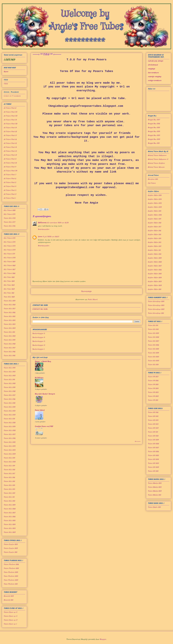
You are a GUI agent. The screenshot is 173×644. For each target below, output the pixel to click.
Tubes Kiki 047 (9, 348)
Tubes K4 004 (153, 459)
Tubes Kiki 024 (10, 446)
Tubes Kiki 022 (10, 454)
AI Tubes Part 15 (10, 143)
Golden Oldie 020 (155, 215)
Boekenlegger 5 (39, 333)
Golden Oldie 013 (154, 242)
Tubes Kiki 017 (9, 474)
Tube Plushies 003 (11, 576)
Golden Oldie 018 (154, 223)
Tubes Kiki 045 (9, 356)
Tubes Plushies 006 (11, 564)
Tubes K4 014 (153, 420)
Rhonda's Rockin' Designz (45, 394)
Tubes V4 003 (153, 392)
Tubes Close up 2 (10, 620)
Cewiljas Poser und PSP (44, 426)
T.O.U (6, 84)
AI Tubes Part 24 (10, 171)
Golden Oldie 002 (155, 285)
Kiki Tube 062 (9, 289)
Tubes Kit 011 (153, 325)
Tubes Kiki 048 (9, 344)
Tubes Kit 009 (153, 333)
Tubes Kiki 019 (9, 466)
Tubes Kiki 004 (10, 524)
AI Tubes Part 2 (10, 194)
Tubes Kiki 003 (10, 528)
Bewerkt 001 (8, 600)
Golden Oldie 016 (154, 231)
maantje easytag (154, 77)
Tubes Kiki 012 (9, 493)
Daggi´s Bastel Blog (43, 361)
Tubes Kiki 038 (9, 391)
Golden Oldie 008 (155, 262)
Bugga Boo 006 (154, 124)
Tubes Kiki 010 (9, 501)
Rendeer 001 (153, 179)
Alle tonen (138, 441)
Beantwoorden (44, 229)
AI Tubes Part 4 (10, 186)
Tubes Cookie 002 (11, 548)
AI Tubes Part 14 (10, 147)
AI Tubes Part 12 (10, 155)
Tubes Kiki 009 (9, 505)
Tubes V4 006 (153, 381)
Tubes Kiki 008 (10, 509)
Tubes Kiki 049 (9, 340)
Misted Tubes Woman (156, 167)
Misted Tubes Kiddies (156, 163)
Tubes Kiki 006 (10, 517)
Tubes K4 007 (153, 448)
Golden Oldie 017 (154, 227)
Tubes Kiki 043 (9, 372)
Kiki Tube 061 (9, 293)
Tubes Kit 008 (153, 337)
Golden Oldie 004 (155, 278)
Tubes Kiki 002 (10, 532)
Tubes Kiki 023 (10, 450)
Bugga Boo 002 (154, 139)
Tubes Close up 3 (10, 616)
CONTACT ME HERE (40, 309)
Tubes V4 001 (153, 400)
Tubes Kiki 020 (10, 462)
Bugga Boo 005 (154, 128)
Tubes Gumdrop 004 (156, 301)
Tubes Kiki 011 (9, 497)
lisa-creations (153, 73)
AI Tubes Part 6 (10, 179)
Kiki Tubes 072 (10, 250)
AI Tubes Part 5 (10, 182)
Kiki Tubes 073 (9, 246)
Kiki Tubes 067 (9, 269)
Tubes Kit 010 (153, 329)
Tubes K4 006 (153, 452)
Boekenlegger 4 (39, 337)
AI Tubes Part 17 (10, 135)
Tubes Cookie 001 (10, 552)
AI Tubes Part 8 (10, 108)
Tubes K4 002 (153, 467)
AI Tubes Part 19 (10, 128)
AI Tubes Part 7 (10, 175)
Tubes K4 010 (153, 436)
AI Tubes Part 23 (10, 112)
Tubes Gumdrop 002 (156, 309)
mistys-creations (155, 81)
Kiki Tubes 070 (10, 258)
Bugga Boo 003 (154, 135)
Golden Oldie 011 (154, 250)
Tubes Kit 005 (153, 349)
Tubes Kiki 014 (9, 485)
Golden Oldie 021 (154, 211)
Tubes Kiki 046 (9, 352)
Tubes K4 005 (153, 455)
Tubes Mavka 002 (155, 491)
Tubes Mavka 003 (155, 487)
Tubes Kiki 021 (9, 458)
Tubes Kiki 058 (9, 305)
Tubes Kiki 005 (10, 521)
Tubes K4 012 (153, 428)
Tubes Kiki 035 (9, 403)
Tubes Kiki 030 (10, 423)
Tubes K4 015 (153, 416)
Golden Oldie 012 (154, 246)
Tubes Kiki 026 (10, 438)
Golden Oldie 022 (155, 207)
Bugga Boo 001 (154, 143)
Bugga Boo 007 (154, 120)
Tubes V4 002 (153, 396)
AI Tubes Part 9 (10, 167)
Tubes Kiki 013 (9, 489)
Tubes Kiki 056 (9, 312)
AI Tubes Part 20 (10, 124)
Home (6, 72)
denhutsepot (153, 65)
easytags (151, 69)
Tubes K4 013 (153, 424)
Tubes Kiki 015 (9, 481)
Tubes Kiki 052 (10, 328)
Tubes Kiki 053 (9, 324)
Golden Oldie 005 (155, 274)
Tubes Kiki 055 (9, 316)
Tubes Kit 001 (153, 365)
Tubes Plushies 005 (11, 568)
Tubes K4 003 (153, 463)
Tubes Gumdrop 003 (156, 305)
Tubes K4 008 (153, 444)
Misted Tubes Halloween (157, 155)
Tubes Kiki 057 (9, 309)
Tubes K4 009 (153, 440)
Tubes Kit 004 (153, 353)
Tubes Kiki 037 (9, 395)
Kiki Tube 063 (9, 285)
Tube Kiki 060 (9, 297)
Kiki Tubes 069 (9, 262)
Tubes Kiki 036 (9, 399)
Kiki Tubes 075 (9, 238)
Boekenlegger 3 (39, 341)
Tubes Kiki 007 (10, 513)
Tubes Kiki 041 (9, 380)
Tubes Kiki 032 (10, 415)
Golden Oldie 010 (154, 254)
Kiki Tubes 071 (9, 254)
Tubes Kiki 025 (10, 442)
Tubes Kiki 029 (9, 427)
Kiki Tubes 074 (9, 242)
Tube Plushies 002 (11, 580)
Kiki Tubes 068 (9, 266)
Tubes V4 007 (153, 377)
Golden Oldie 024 (155, 199)
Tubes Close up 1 (10, 624)
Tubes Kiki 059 (9, 301)
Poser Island (40, 410)
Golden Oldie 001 (154, 289)
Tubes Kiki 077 (9, 222)
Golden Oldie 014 (154, 238)
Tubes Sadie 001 (154, 507)
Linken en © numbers (12, 96)
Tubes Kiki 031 (9, 419)
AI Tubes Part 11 (10, 159)
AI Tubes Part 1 (10, 198)
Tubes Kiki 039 (9, 387)
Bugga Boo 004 (154, 131)
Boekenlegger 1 (39, 349)
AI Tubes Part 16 (10, 139)
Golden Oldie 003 (155, 282)
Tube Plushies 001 (11, 584)
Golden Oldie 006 (155, 270)
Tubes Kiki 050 (10, 336)
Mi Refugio (39, 378)
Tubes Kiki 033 (9, 411)
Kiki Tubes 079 (9, 214)
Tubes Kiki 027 (10, 434)
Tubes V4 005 (153, 384)
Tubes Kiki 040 (10, 383)
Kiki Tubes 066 (9, 273)
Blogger (103, 639)
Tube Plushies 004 (11, 572)
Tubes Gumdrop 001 (156, 313)
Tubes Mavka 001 (154, 495)
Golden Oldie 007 (155, 266)
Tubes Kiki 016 (9, 477)
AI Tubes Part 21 (10, 120)
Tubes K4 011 (153, 432)
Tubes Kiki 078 (9, 218)
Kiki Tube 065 (9, 277)
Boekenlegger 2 (39, 345)
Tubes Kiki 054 (9, 320)
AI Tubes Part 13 (10, 151)
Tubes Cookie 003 (11, 544)
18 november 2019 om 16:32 (58, 223)
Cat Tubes (152, 183)
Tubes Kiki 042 (10, 376)
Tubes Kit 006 (153, 345)
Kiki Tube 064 (9, 281)
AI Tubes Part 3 (10, 190)
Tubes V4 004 (153, 388)
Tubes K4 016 (153, 412)
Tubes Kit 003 (153, 357)
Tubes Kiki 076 (9, 226)
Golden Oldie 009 (155, 258)
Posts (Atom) (93, 299)
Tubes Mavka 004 (155, 483)
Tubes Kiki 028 (10, 430)
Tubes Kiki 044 (9, 368)
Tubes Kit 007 (153, 341)
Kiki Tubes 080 (10, 210)
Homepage (86, 291)
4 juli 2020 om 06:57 (51, 237)
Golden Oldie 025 (155, 195)
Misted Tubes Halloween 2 (158, 159)
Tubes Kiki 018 (9, 470)
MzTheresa (42, 223)
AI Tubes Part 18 (10, 132)
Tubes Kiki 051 (9, 332)
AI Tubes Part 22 (10, 116)
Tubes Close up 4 (10, 612)
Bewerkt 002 (9, 596)
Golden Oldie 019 (154, 219)
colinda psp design (155, 61)
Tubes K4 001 (153, 471)
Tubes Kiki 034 (9, 407)
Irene (40, 237)
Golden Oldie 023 (155, 203)
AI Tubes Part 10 (10, 163)
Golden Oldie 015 (154, 235)
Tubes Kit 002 (153, 361)
